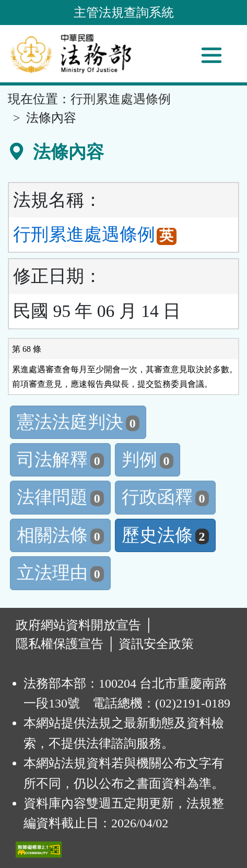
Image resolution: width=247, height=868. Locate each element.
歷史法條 (165, 535)
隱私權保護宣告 (60, 644)
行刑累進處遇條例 (121, 99)
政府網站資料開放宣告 (78, 625)
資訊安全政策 (156, 644)
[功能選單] (211, 55)
